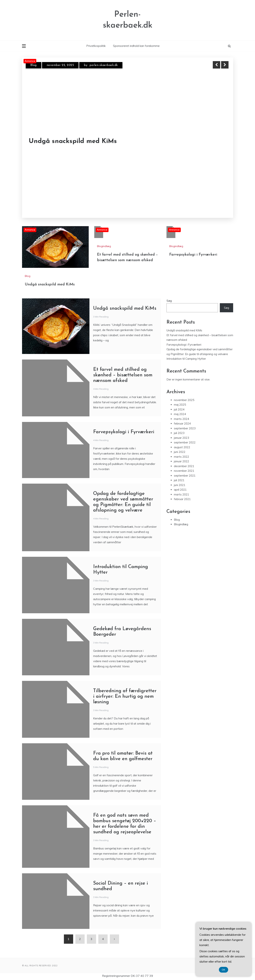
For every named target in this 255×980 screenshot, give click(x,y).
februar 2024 (182, 424)
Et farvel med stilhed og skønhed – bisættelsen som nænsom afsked (123, 375)
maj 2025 (180, 405)
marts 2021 (181, 494)
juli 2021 (179, 480)
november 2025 (184, 400)
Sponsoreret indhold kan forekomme (136, 46)
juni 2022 (180, 452)
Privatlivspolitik (96, 46)
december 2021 (184, 466)
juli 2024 (179, 409)
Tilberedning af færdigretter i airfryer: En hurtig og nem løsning (125, 697)
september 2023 (185, 428)
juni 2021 (180, 485)
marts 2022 (181, 457)
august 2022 (182, 447)
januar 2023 (181, 438)
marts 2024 (181, 419)
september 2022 (185, 442)
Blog (34, 65)
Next (225, 65)
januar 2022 (181, 461)
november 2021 (184, 471)
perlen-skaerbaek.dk (104, 65)
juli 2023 (179, 433)
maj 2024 (180, 414)
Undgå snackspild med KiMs (73, 141)
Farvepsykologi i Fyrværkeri (193, 255)
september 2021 (185, 476)
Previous (216, 65)
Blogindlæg (104, 246)
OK (224, 970)
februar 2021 (182, 499)
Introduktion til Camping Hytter (186, 359)
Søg (169, 301)
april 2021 (180, 490)
